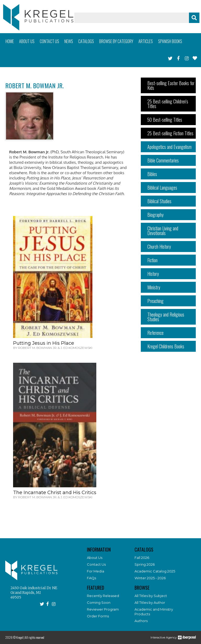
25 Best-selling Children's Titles (168, 104)
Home (10, 41)
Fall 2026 (142, 558)
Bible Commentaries (163, 160)
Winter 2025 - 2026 (150, 578)
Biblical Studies (159, 201)
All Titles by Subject (151, 596)
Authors (141, 621)
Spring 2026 (145, 564)
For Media (96, 571)
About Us (95, 558)
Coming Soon (99, 602)
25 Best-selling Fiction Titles (170, 133)
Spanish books (170, 41)
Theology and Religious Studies (166, 317)
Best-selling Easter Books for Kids (171, 85)
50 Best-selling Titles (165, 120)
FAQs (91, 578)
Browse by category (116, 41)
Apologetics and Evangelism (169, 147)
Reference (155, 333)
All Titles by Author (150, 602)
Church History (159, 247)
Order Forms (98, 616)
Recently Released (103, 596)
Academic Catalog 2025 (155, 571)
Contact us (49, 41)
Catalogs (86, 41)
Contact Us (96, 564)
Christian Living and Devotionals (163, 231)
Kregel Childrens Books (166, 346)
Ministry (154, 287)
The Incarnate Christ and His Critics (55, 493)
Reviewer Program (103, 609)
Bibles (152, 174)
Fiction (152, 260)
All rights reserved (35, 637)
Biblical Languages (162, 188)
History (153, 274)
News (69, 41)
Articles (146, 41)
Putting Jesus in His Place (44, 343)
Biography (155, 215)
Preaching (155, 301)
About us (27, 41)
